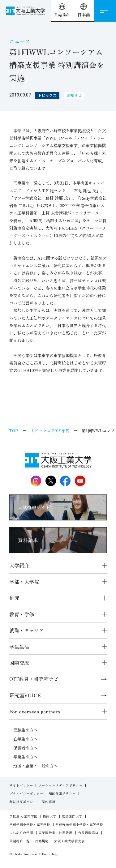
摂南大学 (49, 816)
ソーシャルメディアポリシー (60, 785)
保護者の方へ (25, 748)
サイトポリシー (21, 785)
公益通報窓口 (88, 833)
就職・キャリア (27, 630)
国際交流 (19, 663)
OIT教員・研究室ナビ (58, 679)
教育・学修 (22, 614)
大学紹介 (19, 565)
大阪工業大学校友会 (69, 841)
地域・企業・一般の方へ (35, 766)
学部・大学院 (24, 582)
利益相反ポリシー (23, 802)
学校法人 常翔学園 (23, 816)
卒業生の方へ (25, 757)
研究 (14, 598)
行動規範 (42, 841)
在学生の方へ (25, 739)
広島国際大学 (72, 816)
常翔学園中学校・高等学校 (30, 825)
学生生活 (19, 647)
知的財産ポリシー (62, 793)
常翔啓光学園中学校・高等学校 (79, 825)
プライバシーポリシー (26, 793)
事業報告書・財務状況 (55, 833)
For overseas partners (35, 711)
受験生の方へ (25, 730)
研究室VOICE (58, 695)
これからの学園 (21, 833)
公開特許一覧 (19, 841)
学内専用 (49, 802)
